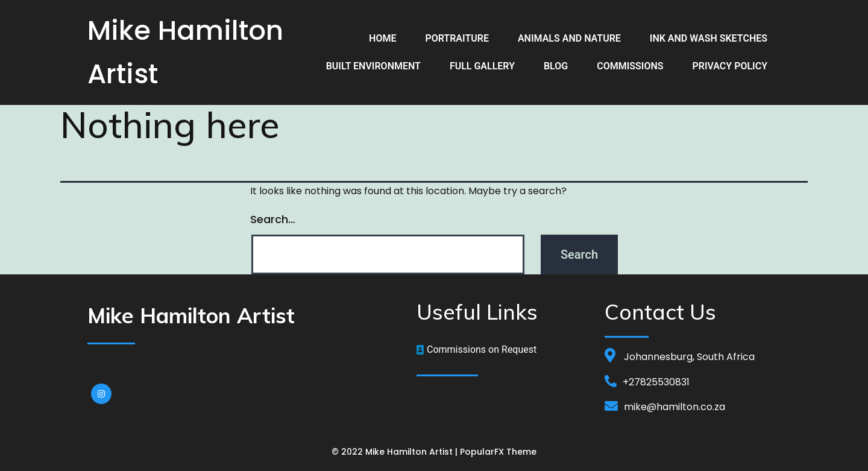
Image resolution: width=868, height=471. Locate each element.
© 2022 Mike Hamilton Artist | (396, 452)
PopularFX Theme (498, 452)
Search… (273, 219)
